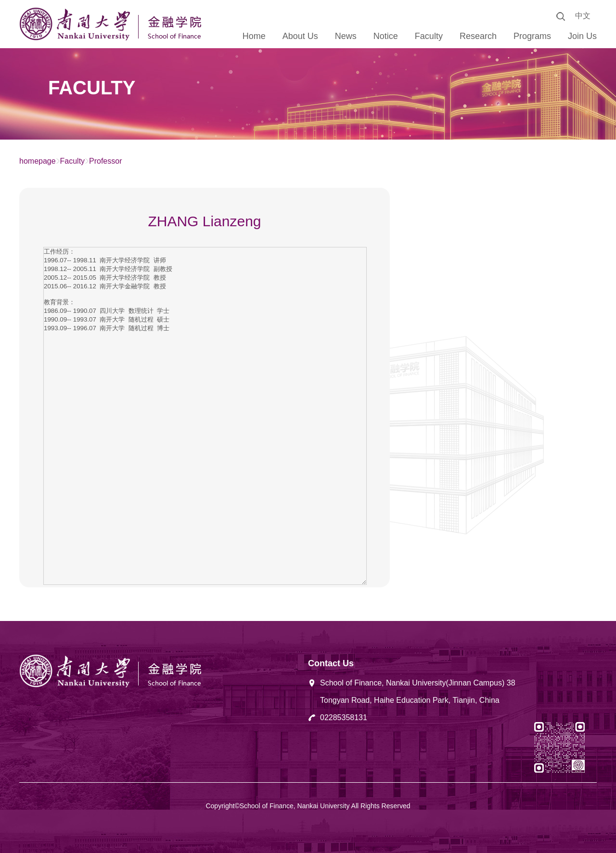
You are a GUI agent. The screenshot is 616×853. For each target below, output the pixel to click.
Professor (105, 161)
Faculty (73, 161)
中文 (583, 16)
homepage (38, 161)
